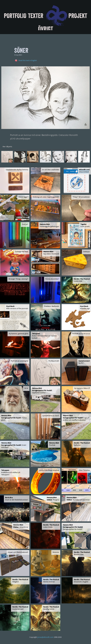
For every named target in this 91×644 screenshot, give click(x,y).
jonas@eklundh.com (45, 637)
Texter (36, 16)
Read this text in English (28, 61)
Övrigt (46, 29)
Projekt (78, 16)
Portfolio (15, 16)
